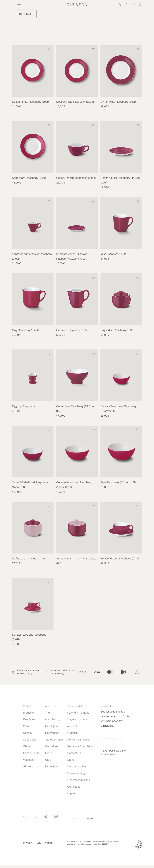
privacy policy (108, 754)
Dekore (27, 733)
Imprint (71, 793)
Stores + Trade (54, 740)
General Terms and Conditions (79, 783)
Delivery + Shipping (79, 740)
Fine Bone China (29, 723)
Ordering (73, 733)
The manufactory (53, 716)
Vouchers (29, 760)
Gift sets (28, 766)
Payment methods (78, 713)
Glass (27, 746)
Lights (71, 760)
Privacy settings (77, 773)
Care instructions (52, 763)
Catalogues (52, 726)
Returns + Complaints (80, 746)
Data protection (77, 766)
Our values (52, 746)
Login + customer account (78, 723)
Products (28, 713)
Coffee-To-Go (31, 753)
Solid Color (30, 740)
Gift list (49, 753)
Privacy (27, 843)
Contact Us (74, 753)
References (52, 733)
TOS (38, 843)
